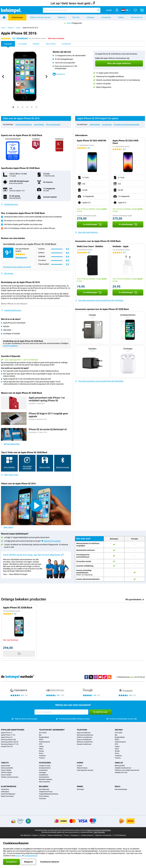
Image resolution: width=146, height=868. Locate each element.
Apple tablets (6, 766)
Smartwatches (44, 777)
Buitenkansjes (17, 17)
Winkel (80, 786)
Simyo (41, 753)
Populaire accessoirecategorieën (127, 124)
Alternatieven (95, 124)
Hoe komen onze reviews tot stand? (17, 267)
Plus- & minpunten (53, 124)
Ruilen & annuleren (7, 796)
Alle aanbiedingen (121, 789)
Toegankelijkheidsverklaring (49, 794)
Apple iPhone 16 (7, 737)
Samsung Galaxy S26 (8, 740)
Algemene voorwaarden (103, 835)
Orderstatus (5, 792)
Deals (118, 786)
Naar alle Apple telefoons (87, 232)
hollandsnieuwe (44, 742)
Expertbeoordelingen (24, 124)
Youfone (42, 758)
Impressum (75, 835)
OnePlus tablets (6, 773)
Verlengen (90, 17)
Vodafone (42, 756)
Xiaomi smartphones (84, 740)
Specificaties (39, 124)
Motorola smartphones (85, 742)
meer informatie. (99, 832)
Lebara (41, 746)
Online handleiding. (11, 346)
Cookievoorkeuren (87, 835)
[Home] (4, 17)
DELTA (41, 740)
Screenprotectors (45, 768)
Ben (40, 735)
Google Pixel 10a (7, 746)
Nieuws (35, 835)
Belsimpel (44, 786)
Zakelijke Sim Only (121, 773)
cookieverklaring (31, 856)
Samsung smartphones (85, 735)
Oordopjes (43, 773)
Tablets (121, 17)
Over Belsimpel (44, 789)
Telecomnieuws (82, 768)
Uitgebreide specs (10, 204)
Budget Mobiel (44, 737)
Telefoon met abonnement (40, 17)
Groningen (80, 789)
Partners (43, 835)
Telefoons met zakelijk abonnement (127, 770)
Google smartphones (84, 744)
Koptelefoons (44, 775)
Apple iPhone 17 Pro (8, 735)
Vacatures (43, 799)
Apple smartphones (84, 733)
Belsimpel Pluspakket (52, 541)
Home (3, 28)
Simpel (41, 751)
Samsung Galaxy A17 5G (10, 744)
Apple (18, 28)
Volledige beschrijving (11, 310)
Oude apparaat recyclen (85, 770)
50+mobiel (43, 733)
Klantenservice (137, 17)
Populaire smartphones (13, 730)
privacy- (19, 856)
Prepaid (80, 766)
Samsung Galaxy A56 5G (10, 742)
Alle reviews (7, 273)
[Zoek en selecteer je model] (72, 10)
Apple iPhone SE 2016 (30, 28)
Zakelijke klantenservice (123, 768)
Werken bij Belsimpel (55, 835)
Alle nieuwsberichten (10, 444)
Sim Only (76, 17)
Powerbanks (43, 770)
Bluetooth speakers (46, 779)
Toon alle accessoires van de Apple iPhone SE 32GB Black (99, 300)
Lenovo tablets (6, 775)
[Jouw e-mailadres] (61, 712)
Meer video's (7, 527)
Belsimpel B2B (120, 766)
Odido (41, 749)
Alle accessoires (44, 782)
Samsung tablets (7, 768)
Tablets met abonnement (10, 777)
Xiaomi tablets (6, 770)
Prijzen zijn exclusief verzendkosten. (99, 830)
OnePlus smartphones (85, 737)
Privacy (66, 835)
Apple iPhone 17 (7, 733)
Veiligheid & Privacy (46, 792)
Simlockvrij (59, 74)
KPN (41, 744)
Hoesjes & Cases (45, 766)
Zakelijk (119, 763)
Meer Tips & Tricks (10, 475)
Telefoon (11, 28)
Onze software (44, 796)
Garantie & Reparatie (8, 794)
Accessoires (106, 17)
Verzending (5, 789)
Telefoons (61, 17)
